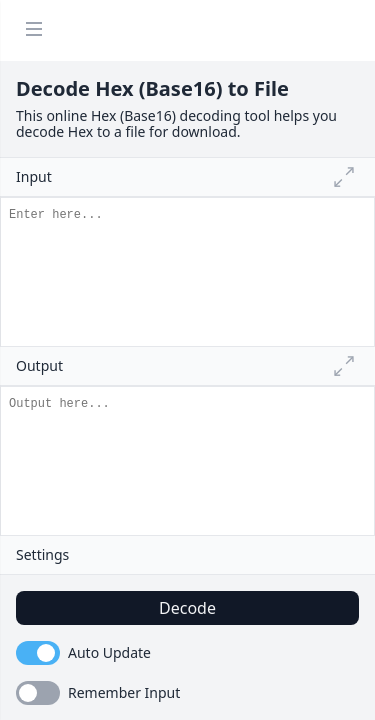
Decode (187, 608)
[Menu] (34, 30)
